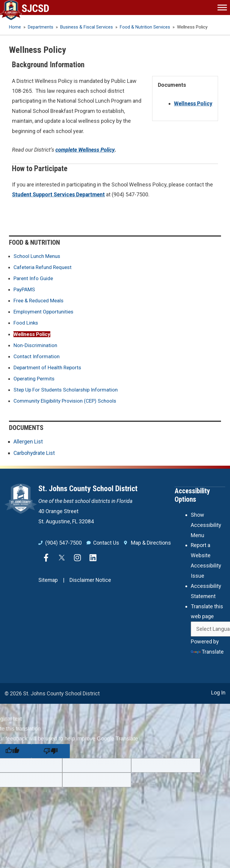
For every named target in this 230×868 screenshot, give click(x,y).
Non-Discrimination (36, 346)
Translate (207, 651)
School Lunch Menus (38, 256)
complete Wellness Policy (85, 150)
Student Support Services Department (59, 194)
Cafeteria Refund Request (44, 267)
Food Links (26, 324)
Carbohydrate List (34, 454)
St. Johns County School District (88, 490)
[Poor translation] (51, 750)
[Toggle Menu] (222, 7)
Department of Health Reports (49, 369)
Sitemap (48, 581)
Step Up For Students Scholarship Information (68, 391)
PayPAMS (25, 290)
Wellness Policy (33, 335)
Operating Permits (35, 380)
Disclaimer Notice (91, 581)
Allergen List (28, 443)
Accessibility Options (192, 496)
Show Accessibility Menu (206, 525)
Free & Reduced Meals (40, 301)
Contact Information (37, 357)
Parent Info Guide (34, 278)
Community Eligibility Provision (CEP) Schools (68, 402)
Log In (218, 692)
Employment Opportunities (45, 312)
